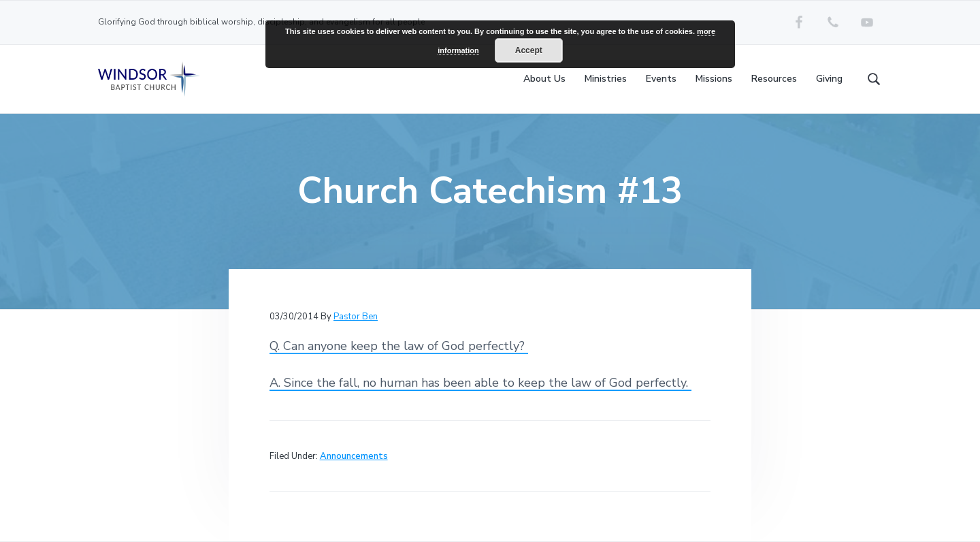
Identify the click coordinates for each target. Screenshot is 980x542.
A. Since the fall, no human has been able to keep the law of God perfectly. (480, 383)
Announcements (354, 456)
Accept (529, 50)
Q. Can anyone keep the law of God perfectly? (399, 346)
